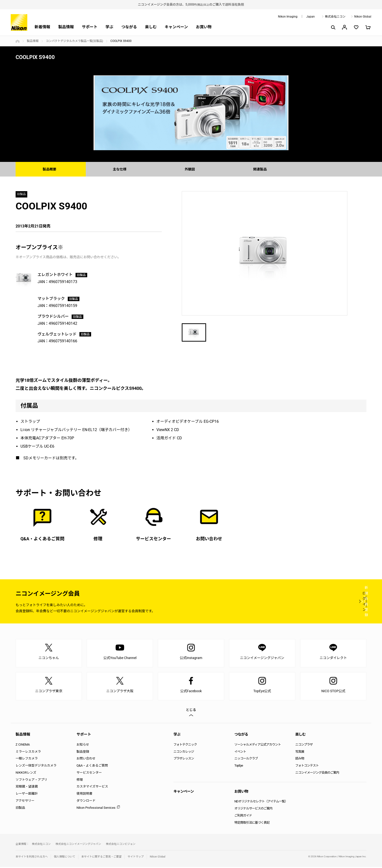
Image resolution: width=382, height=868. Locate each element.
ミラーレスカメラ (28, 752)
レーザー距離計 (27, 794)
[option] (191, 113)
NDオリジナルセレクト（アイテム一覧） (261, 802)
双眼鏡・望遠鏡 (27, 787)
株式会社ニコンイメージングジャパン (78, 845)
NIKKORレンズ (26, 773)
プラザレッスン (184, 759)
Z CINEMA (23, 745)
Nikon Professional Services (96, 808)
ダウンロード (86, 801)
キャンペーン (176, 27)
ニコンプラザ (304, 745)
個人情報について (65, 858)
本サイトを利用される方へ (32, 858)
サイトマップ (136, 858)
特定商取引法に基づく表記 (252, 823)
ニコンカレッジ (184, 752)
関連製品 (261, 169)
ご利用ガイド (243, 816)
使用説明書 (84, 794)
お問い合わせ (86, 759)
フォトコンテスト (307, 766)
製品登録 (83, 752)
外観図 (191, 169)
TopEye (239, 766)
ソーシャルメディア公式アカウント (258, 745)
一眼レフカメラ (27, 759)
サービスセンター (89, 773)
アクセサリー (25, 801)
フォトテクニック (185, 745)
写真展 (300, 752)
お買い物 (204, 27)
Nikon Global (363, 17)
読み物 (300, 759)
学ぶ (109, 27)
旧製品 (20, 808)
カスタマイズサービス (92, 787)
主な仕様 (121, 169)
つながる (129, 27)
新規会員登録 (337, 602)
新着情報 (42, 27)
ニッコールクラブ (246, 759)
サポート (90, 27)
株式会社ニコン (335, 17)
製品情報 (66, 27)
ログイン (277, 602)
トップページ (18, 41)
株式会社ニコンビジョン (121, 845)
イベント (240, 752)
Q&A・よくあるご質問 (92, 766)
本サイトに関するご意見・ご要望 (101, 858)
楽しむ (151, 27)
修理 (80, 780)
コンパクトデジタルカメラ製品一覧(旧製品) (74, 41)
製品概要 (51, 169)
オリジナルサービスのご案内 (253, 809)
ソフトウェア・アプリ (31, 780)
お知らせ (83, 745)
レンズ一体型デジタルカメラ (36, 766)
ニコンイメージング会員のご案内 (317, 773)
